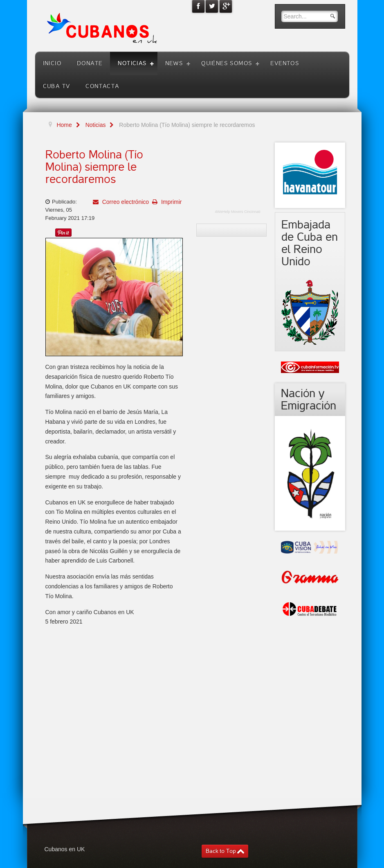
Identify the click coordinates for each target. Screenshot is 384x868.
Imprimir (171, 202)
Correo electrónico (125, 202)
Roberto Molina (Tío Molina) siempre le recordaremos (94, 167)
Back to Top (221, 851)
